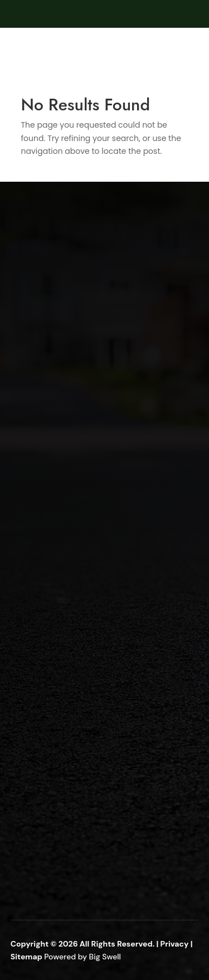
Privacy (175, 944)
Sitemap (27, 957)
